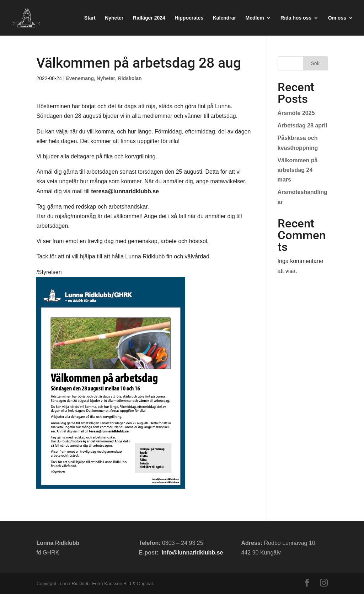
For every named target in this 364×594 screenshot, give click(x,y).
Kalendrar (224, 18)
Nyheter (114, 18)
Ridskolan (130, 78)
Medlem (255, 18)
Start (90, 18)
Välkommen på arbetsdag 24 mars (298, 170)
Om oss (337, 18)
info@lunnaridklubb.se (192, 553)
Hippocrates (189, 18)
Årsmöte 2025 (296, 113)
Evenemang (80, 78)
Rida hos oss (296, 18)
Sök (315, 63)
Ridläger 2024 (149, 18)
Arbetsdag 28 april (303, 125)
